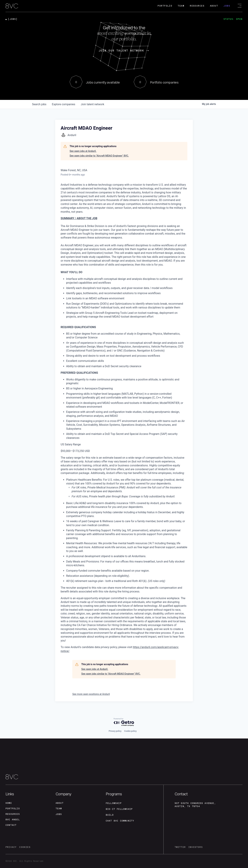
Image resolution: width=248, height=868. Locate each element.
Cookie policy (130, 731)
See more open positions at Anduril (91, 694)
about (60, 803)
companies (63, 104)
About (214, 6)
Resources (197, 6)
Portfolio (165, 6)
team (59, 809)
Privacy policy (115, 731)
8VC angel (13, 820)
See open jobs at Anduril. (83, 151)
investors (196, 847)
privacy (11, 847)
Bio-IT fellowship (119, 809)
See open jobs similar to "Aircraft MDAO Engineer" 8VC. (99, 156)
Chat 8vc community (120, 821)
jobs (39, 104)
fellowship (114, 803)
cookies (25, 847)
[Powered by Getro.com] (124, 722)
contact (11, 825)
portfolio (13, 809)
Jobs (227, 6)
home (9, 803)
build (110, 815)
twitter (180, 847)
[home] (12, 6)
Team (181, 6)
